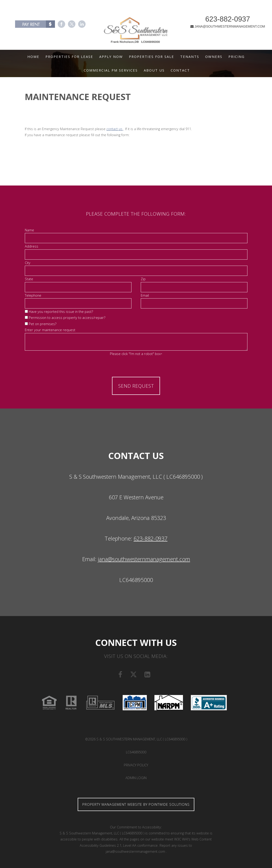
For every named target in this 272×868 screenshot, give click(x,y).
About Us (154, 70)
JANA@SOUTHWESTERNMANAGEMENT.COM (222, 28)
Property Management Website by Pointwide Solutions (136, 804)
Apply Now (111, 57)
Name (29, 230)
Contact (180, 70)
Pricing (237, 57)
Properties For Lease (69, 57)
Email (145, 295)
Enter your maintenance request (50, 330)
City (28, 263)
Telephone (33, 295)
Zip (143, 279)
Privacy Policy (136, 765)
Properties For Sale (152, 57)
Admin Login (136, 778)
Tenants (190, 57)
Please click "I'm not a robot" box (136, 354)
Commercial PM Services (111, 70)
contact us (115, 129)
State (29, 279)
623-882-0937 (222, 20)
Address (32, 246)
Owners (214, 57)
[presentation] (136, 366)
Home (33, 57)
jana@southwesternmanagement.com (144, 559)
